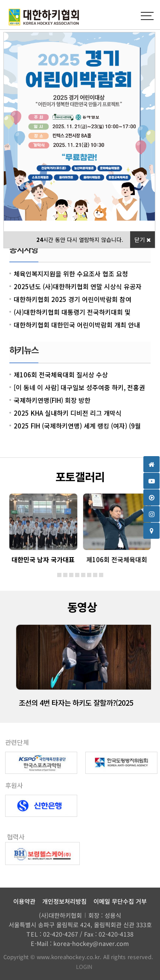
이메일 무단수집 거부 (120, 901)
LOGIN (80, 967)
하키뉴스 (24, 350)
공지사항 (24, 249)
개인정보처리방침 (64, 901)
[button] (59, 575)
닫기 (143, 240)
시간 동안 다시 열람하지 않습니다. (80, 240)
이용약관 (24, 901)
